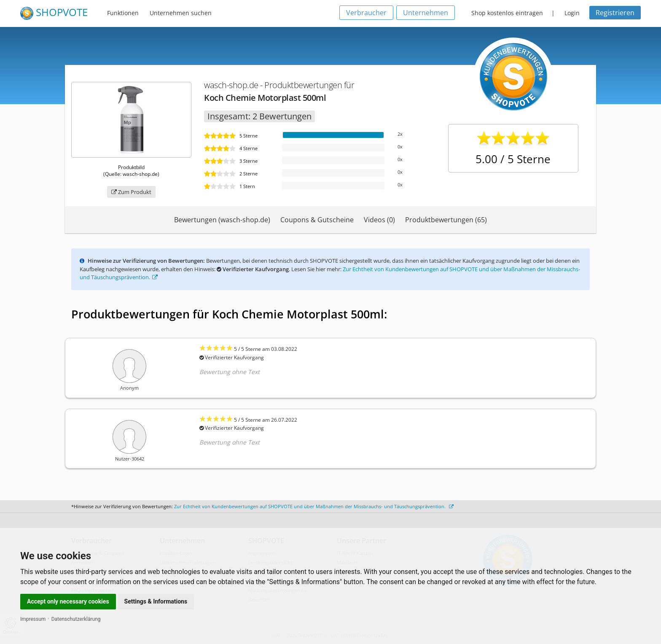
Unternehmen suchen (181, 13)
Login (572, 13)
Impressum (33, 619)
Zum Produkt (131, 192)
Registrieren (615, 13)
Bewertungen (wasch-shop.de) (222, 220)
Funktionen (123, 13)
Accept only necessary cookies (68, 601)
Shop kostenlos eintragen (507, 13)
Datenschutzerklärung (76, 619)
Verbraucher (366, 13)
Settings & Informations (156, 601)
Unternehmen (426, 13)
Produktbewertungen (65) (446, 220)
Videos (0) (379, 220)
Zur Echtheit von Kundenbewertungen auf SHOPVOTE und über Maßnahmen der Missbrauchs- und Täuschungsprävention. (314, 506)
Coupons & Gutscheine (317, 220)
